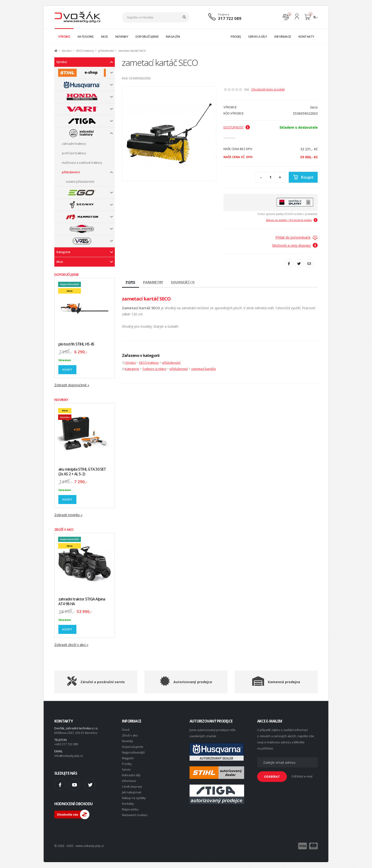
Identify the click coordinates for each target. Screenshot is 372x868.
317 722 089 (230, 18)
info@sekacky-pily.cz (69, 756)
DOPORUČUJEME (147, 36)
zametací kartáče (204, 369)
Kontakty (128, 804)
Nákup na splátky (134, 798)
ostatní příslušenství (80, 182)
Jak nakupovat (132, 792)
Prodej (127, 764)
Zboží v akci (130, 735)
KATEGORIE (86, 36)
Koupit (67, 370)
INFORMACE (283, 36)
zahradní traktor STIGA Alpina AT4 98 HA (82, 602)
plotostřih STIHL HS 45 (76, 344)
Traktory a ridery (154, 369)
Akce (60, 262)
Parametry (153, 282)
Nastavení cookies (135, 815)
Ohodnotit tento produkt (268, 89)
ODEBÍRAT (272, 777)
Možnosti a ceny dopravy (295, 245)
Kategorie (63, 252)
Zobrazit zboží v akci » (71, 645)
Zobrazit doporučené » (72, 385)
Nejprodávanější (133, 752)
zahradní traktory (74, 144)
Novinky (127, 741)
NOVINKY (122, 36)
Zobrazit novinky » (68, 515)
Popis (130, 282)
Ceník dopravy (132, 787)
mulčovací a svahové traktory (82, 163)
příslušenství (106, 51)
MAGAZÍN (173, 36)
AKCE (104, 36)
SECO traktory (85, 51)
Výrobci (67, 51)
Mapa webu (130, 809)
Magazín (128, 758)
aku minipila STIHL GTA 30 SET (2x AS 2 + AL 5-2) (82, 472)
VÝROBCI (64, 36)
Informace (129, 781)
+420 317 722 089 (66, 744)
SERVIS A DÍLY (258, 36)
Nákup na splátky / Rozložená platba (292, 220)
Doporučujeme (133, 747)
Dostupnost (237, 127)
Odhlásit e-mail (302, 776)
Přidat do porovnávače (293, 237)
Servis (126, 770)
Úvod (126, 730)
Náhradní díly (131, 775)
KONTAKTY (306, 36)
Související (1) (183, 282)
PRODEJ (236, 36)
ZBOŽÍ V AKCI (64, 529)
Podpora (224, 14)
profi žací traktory (74, 153)
